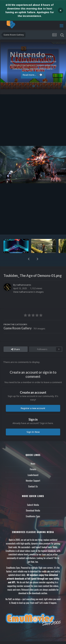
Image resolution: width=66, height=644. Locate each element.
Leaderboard (33, 475)
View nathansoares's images (28, 292)
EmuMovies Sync (33, 516)
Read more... (32, 75)
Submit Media (33, 505)
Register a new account (33, 408)
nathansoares (24, 285)
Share (15, 349)
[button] (29, 259)
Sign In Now (33, 432)
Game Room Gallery (18, 328)
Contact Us (33, 486)
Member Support (33, 481)
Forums (33, 469)
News (33, 464)
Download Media (33, 510)
